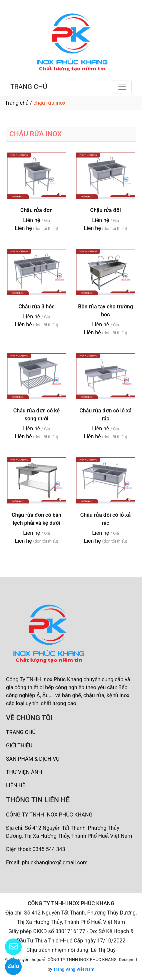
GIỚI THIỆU (19, 746)
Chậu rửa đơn (36, 210)
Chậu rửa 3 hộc (36, 307)
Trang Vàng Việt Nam (74, 969)
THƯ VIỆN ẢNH (24, 772)
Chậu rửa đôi (105, 210)
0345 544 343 (49, 849)
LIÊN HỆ (16, 785)
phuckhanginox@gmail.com (55, 863)
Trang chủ (17, 103)
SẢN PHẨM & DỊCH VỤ (33, 759)
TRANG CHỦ (29, 87)
